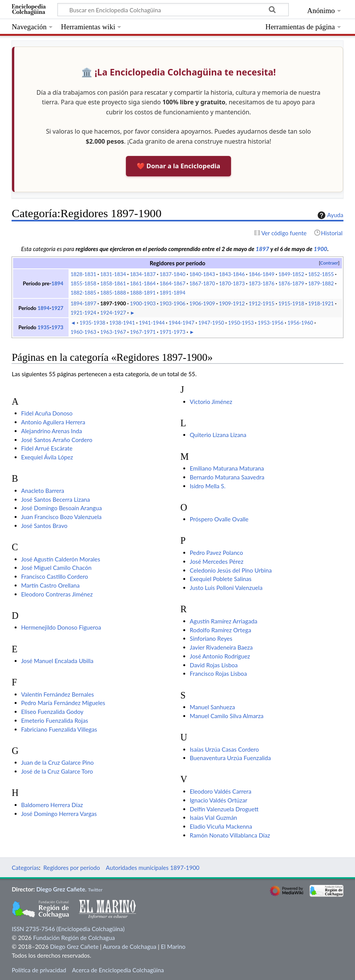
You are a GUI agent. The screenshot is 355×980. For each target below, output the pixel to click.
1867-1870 (202, 283)
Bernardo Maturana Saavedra (227, 477)
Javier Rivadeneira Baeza (221, 647)
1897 (262, 249)
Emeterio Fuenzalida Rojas (55, 720)
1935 (43, 327)
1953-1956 (270, 323)
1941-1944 (152, 323)
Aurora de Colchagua (130, 946)
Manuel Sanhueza (212, 707)
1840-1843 (202, 274)
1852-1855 (321, 274)
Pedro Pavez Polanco (216, 553)
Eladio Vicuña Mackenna (221, 826)
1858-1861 (113, 283)
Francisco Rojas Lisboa (218, 673)
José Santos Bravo (44, 526)
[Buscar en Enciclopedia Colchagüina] (173, 10)
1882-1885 (83, 293)
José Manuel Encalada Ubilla (57, 661)
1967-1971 (143, 332)
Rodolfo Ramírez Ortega (220, 630)
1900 (321, 249)
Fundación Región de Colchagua (74, 938)
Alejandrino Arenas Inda (52, 431)
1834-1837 (143, 274)
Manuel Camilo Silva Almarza (227, 716)
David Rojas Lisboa (214, 665)
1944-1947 (182, 323)
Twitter (95, 890)
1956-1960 (300, 323)
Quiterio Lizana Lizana (218, 435)
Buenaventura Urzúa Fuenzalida (230, 758)
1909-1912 (232, 303)
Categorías (25, 868)
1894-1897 (83, 303)
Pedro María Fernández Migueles (63, 703)
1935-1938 (93, 323)
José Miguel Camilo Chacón (56, 568)
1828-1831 (83, 274)
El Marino (173, 946)
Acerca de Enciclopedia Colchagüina (118, 970)
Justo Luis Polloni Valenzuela (226, 588)
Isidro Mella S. (208, 486)
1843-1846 (232, 274)
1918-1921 (321, 303)
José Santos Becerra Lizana (56, 499)
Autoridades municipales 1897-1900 (153, 868)
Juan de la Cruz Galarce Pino (58, 762)
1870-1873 (232, 283)
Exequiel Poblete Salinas (221, 579)
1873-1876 (262, 283)
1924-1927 (113, 313)
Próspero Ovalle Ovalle (219, 519)
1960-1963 (83, 332)
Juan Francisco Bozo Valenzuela (61, 517)
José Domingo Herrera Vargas (59, 814)
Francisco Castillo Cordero (55, 576)
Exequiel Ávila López (47, 457)
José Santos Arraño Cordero (57, 440)
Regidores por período (72, 868)
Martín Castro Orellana (50, 585)
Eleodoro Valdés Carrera (221, 791)
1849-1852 (291, 274)
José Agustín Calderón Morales (61, 559)
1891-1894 (173, 293)
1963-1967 (113, 332)
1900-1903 (143, 303)
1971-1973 (173, 332)
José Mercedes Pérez (217, 561)
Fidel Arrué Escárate (47, 448)
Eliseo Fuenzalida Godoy (52, 712)
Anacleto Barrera (43, 491)
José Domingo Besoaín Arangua (62, 508)
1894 (57, 283)
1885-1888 (113, 293)
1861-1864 (143, 283)
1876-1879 (291, 283)
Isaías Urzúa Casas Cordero (224, 749)
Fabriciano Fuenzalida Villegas (59, 729)
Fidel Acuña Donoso (47, 413)
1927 (57, 308)
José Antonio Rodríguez (220, 656)
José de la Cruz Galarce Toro (57, 771)
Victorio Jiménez (211, 402)
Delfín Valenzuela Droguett (224, 809)
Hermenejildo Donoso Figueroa (61, 627)
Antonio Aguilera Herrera (53, 422)
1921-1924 (83, 313)
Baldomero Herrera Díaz (52, 805)
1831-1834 (113, 274)
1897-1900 (113, 303)
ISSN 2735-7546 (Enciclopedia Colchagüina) (68, 929)
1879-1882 (321, 283)
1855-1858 (83, 283)
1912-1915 (262, 303)
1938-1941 (122, 323)
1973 (57, 327)
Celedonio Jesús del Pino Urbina (231, 570)
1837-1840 (173, 274)
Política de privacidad (39, 970)
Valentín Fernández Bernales (58, 694)
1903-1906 (173, 303)
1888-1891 (143, 293)
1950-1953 (241, 323)
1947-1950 (211, 323)
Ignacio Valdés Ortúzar (219, 800)
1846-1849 (262, 274)
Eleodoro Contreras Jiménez (57, 594)
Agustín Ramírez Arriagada (224, 621)
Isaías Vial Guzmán (214, 818)
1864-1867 (173, 283)
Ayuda (330, 215)
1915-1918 (291, 303)
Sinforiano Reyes (211, 638)
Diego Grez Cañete (61, 889)
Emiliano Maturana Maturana (227, 468)
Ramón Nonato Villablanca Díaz (230, 835)
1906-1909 (202, 303)
